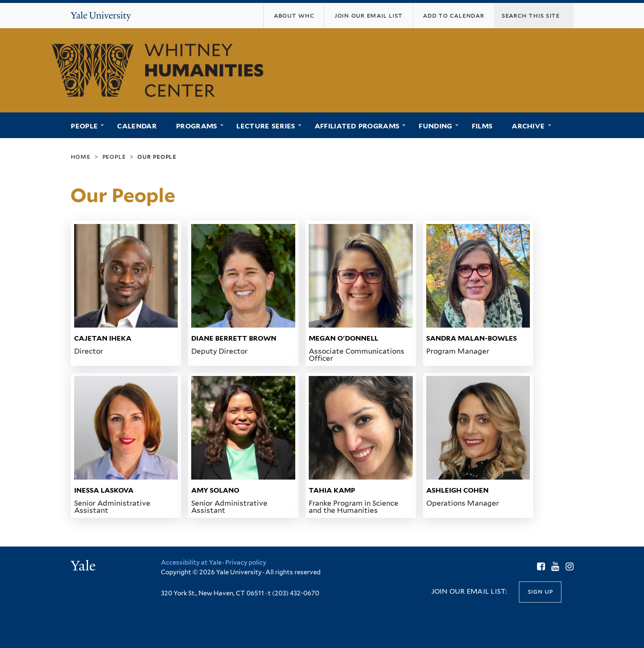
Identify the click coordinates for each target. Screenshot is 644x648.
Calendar (137, 126)
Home (81, 156)
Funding (435, 126)
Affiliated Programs (357, 126)
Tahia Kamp (332, 490)
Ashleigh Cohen (457, 490)
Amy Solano (215, 490)
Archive (528, 126)
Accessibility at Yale (191, 563)
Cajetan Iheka (103, 338)
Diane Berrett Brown (234, 338)
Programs (197, 126)
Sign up (540, 591)
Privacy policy (246, 563)
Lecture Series (266, 126)
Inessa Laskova (104, 490)
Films (482, 126)
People (84, 126)
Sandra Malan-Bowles (472, 338)
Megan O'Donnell (343, 338)
